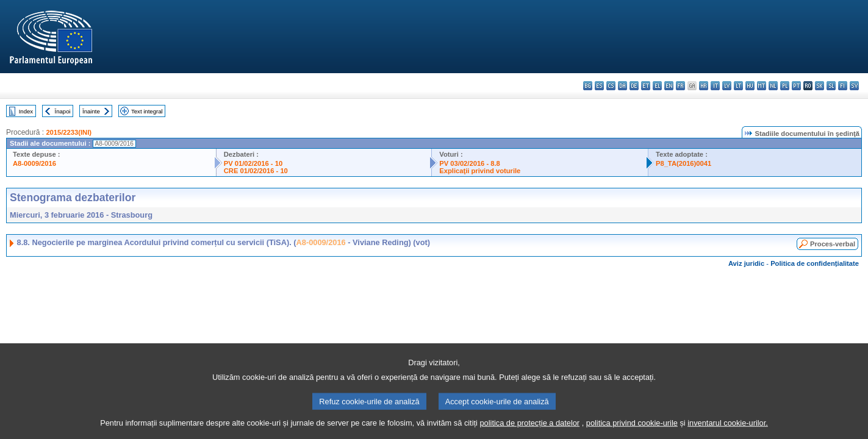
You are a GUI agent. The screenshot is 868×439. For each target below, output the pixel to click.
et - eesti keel (646, 86)
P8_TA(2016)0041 (683, 163)
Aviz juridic (746, 263)
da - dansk (622, 86)
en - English (669, 86)
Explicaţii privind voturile (480, 171)
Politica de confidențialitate (815, 263)
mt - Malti (762, 86)
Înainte (91, 111)
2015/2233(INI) (69, 132)
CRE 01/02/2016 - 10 (256, 171)
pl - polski (785, 86)
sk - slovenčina (820, 86)
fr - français (680, 86)
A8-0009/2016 (34, 163)
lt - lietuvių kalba (738, 86)
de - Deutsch (634, 86)
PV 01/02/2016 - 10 (253, 163)
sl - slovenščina (831, 86)
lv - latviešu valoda (727, 86)
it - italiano (715, 86)
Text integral (147, 111)
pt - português (796, 86)
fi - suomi (843, 86)
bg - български (588, 86)
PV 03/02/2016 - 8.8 (470, 163)
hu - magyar (750, 86)
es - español (599, 86)
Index (26, 111)
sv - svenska (854, 86)
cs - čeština (611, 86)
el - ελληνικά (657, 86)
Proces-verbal (833, 244)
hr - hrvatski (704, 86)
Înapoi (63, 111)
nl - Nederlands (773, 86)
